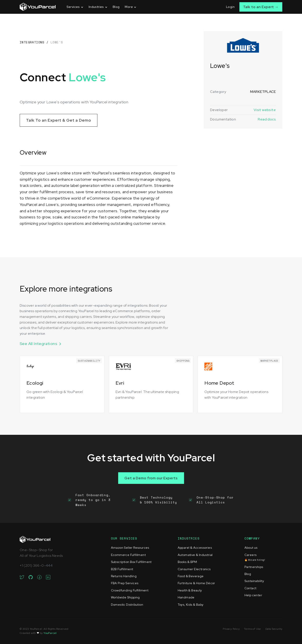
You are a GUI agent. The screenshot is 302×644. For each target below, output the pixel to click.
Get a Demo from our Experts (151, 478)
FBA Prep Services (125, 583)
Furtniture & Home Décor (196, 583)
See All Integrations (38, 344)
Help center (253, 595)
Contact (250, 588)
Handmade (186, 597)
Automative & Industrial (195, 555)
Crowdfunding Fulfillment (130, 590)
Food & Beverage (191, 576)
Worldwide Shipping (125, 597)
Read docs (267, 119)
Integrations (32, 42)
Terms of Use (253, 629)
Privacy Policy (231, 629)
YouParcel (50, 633)
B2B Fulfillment (122, 569)
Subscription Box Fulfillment (131, 562)
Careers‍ (255, 557)
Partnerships (254, 567)
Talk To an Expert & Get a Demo (59, 120)
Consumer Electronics (194, 569)
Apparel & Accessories (195, 548)
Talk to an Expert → (261, 7)
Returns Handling (124, 576)
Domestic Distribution (127, 605)
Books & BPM (187, 562)
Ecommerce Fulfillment (128, 555)
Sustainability (254, 581)
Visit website (265, 110)
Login (230, 7)
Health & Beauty (190, 590)
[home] (38, 7)
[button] (75, 7)
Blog (116, 7)
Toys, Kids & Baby (191, 605)
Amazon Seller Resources (130, 548)
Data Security (274, 629)
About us (251, 548)
